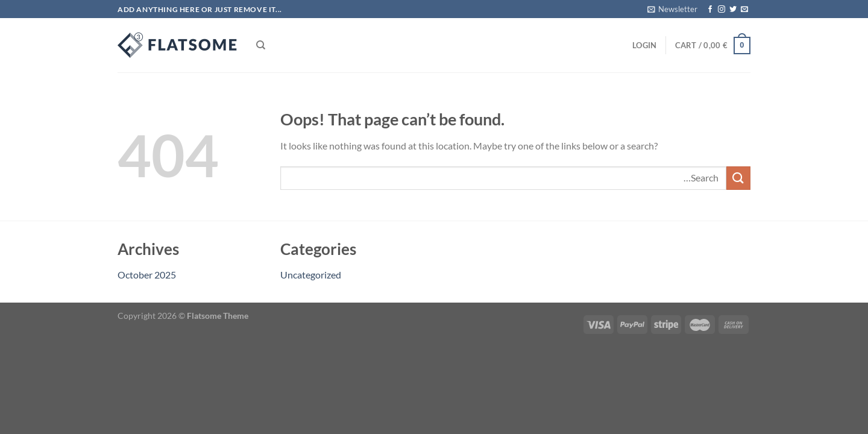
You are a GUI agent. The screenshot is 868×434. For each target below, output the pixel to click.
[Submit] (738, 178)
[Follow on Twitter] (733, 10)
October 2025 (147, 275)
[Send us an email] (744, 10)
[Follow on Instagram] (722, 10)
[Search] (261, 45)
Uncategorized (311, 275)
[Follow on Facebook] (710, 10)
